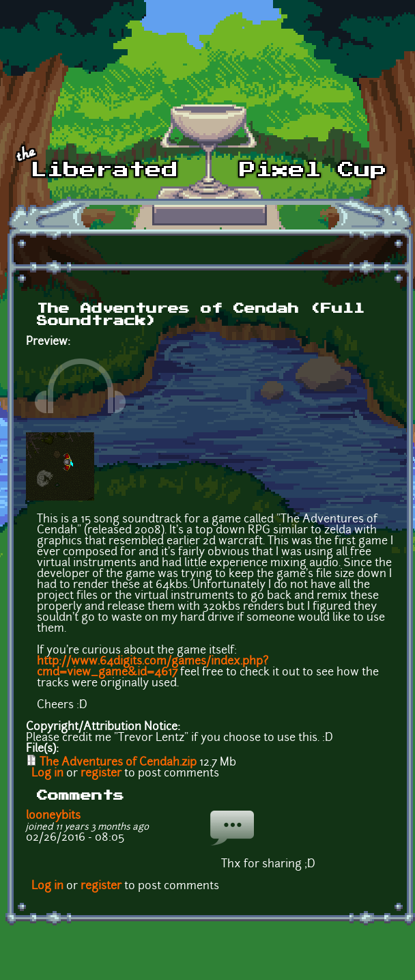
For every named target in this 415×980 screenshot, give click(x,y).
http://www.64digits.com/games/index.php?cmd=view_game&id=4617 (153, 667)
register (101, 774)
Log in (47, 774)
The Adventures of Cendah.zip (118, 763)
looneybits (53, 816)
